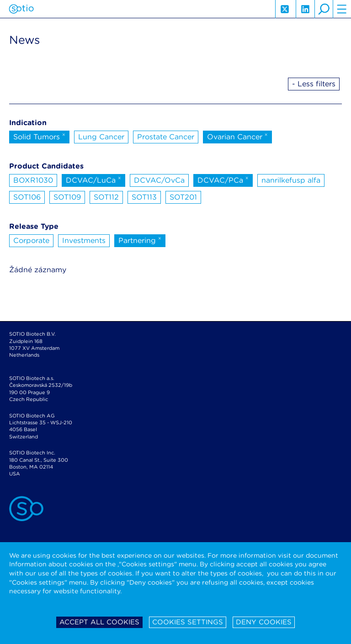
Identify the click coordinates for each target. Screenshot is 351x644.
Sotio (21, 9)
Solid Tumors (39, 136)
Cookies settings (188, 622)
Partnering (140, 240)
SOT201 (183, 197)
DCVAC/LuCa (93, 179)
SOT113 (144, 197)
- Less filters (314, 84)
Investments (84, 240)
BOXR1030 (33, 180)
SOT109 (67, 197)
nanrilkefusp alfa (291, 180)
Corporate (31, 240)
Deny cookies (264, 622)
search (324, 9)
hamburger (342, 9)
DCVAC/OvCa (159, 180)
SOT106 (27, 197)
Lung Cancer (101, 137)
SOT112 (106, 197)
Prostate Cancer (166, 137)
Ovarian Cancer (237, 136)
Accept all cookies (99, 622)
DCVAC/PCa (223, 179)
